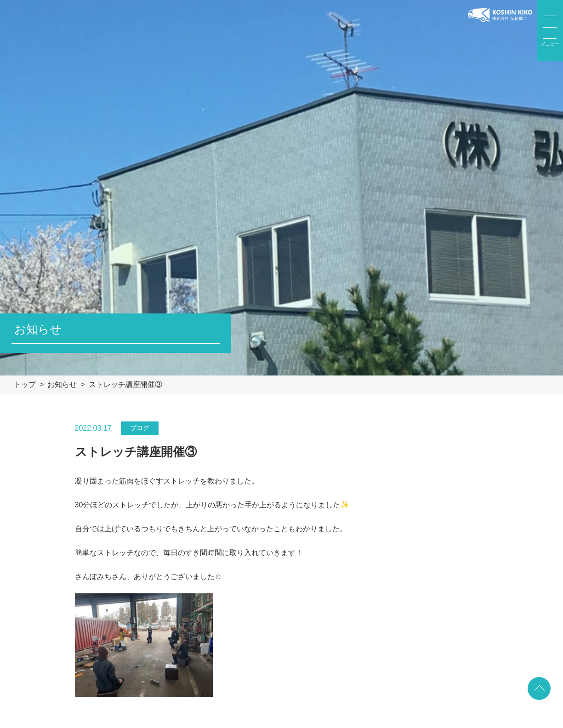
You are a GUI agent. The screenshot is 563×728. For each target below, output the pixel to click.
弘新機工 (500, 31)
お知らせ (62, 384)
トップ (25, 384)
